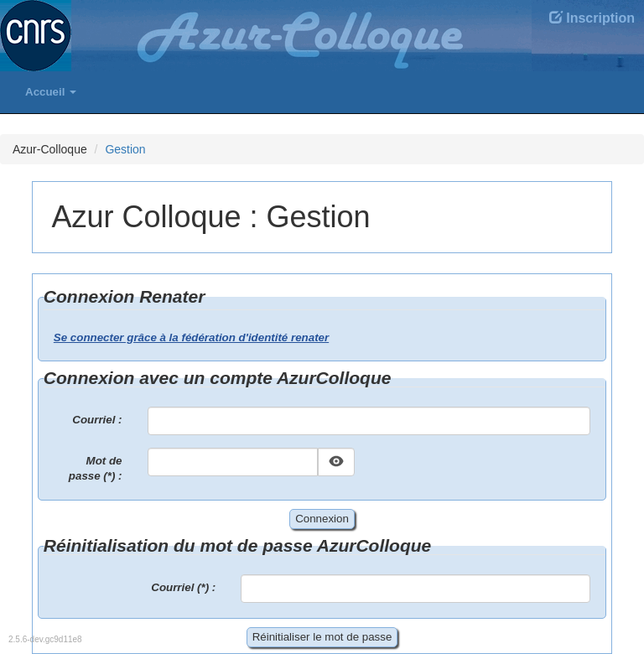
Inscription (592, 18)
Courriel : (97, 420)
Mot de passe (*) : (96, 469)
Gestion (125, 149)
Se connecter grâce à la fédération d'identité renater (191, 337)
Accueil (51, 92)
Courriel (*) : (183, 587)
